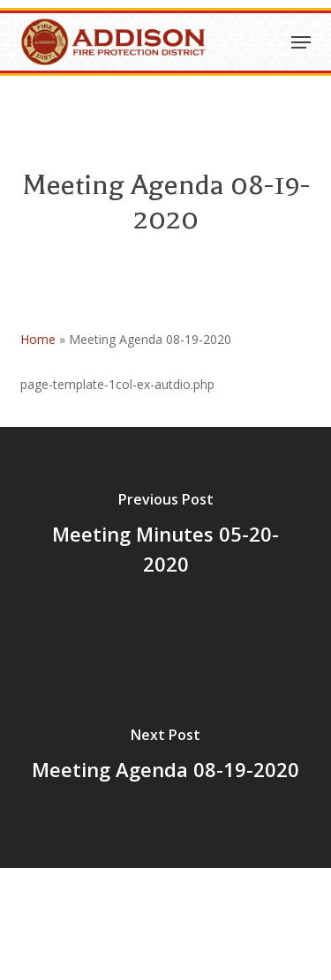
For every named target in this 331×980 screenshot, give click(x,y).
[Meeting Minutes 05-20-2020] (165, 537)
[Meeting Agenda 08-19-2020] (165, 758)
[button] (301, 42)
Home (38, 339)
